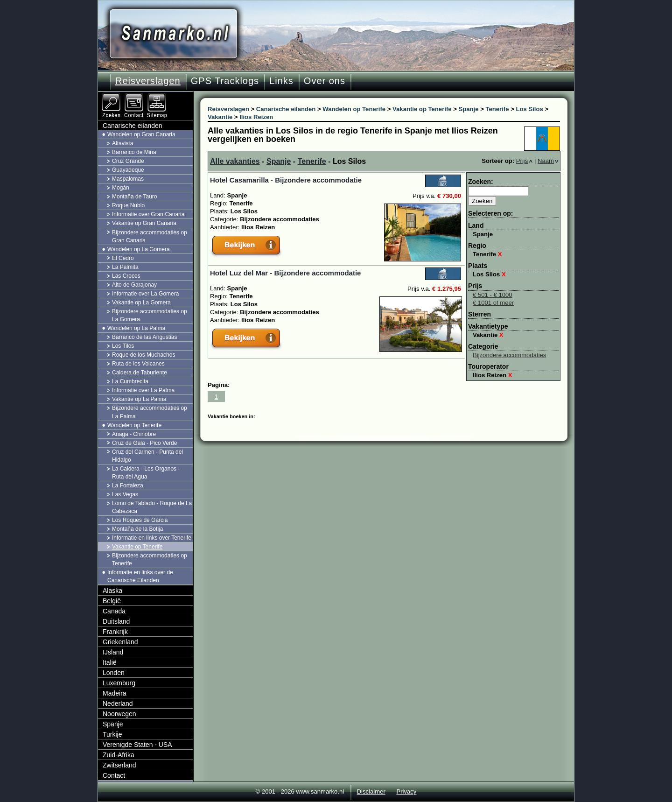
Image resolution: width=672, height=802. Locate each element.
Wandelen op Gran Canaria (141, 134)
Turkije (112, 734)
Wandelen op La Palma (136, 328)
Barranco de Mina (134, 152)
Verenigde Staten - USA (137, 745)
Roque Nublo (128, 205)
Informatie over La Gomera (145, 294)
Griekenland (120, 642)
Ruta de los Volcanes (138, 364)
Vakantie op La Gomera (141, 303)
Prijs (525, 161)
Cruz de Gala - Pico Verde (144, 443)
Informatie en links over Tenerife (152, 538)
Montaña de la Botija (137, 529)
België (112, 601)
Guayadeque (128, 170)
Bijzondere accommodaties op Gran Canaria (150, 236)
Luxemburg (119, 683)
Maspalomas (128, 179)
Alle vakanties (235, 161)
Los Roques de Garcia (140, 520)
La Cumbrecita (130, 381)
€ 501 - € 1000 (493, 295)
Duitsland (116, 621)
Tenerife (312, 161)
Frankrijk (115, 632)
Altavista (122, 143)
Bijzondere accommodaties (509, 355)
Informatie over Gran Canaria (148, 214)
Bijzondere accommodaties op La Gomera (150, 315)
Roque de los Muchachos (143, 355)
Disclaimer (371, 791)
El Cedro (123, 258)
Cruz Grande (128, 161)
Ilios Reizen (493, 375)
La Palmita (125, 267)
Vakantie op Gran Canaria (144, 223)
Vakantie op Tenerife (137, 547)
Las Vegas (125, 494)
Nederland (118, 704)
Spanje (279, 161)
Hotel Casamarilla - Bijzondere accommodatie (286, 180)
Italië (110, 662)
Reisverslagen (148, 81)
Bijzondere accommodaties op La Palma (150, 412)
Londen (114, 673)
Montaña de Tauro (135, 197)
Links (281, 81)
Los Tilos (123, 346)
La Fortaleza (128, 485)
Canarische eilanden (133, 126)
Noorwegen (119, 714)
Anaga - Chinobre (134, 434)
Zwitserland (119, 765)
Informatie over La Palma (143, 390)
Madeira (115, 693)
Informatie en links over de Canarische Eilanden (140, 576)
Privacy (406, 791)
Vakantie (488, 335)
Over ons (325, 81)
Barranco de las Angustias (144, 337)
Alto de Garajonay (134, 285)
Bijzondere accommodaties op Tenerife (150, 559)
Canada (114, 611)
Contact (114, 775)
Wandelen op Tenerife (134, 425)
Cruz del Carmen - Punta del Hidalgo (147, 456)
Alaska (112, 591)
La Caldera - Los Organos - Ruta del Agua (146, 473)
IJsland (113, 652)
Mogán (121, 188)
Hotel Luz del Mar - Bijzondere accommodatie (285, 273)
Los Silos (489, 274)
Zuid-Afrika (119, 755)
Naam (548, 161)
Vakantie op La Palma (139, 399)
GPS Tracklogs (225, 81)
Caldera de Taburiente (140, 373)
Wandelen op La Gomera (139, 249)
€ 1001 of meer (493, 303)
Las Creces (126, 276)
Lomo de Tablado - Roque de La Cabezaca (152, 507)
